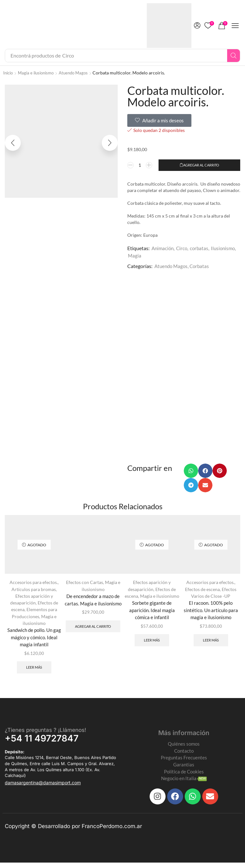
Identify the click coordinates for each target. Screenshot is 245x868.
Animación (163, 248)
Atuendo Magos (79, 73)
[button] (197, 26)
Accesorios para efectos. (34, 584)
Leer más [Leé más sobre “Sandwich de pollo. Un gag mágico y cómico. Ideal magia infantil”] (34, 670)
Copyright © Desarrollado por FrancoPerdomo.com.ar (73, 832)
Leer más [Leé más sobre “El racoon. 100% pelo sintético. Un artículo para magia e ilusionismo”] (211, 643)
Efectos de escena (202, 591)
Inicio (9, 73)
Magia (135, 255)
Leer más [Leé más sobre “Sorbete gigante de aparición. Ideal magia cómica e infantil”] (152, 643)
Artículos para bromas (34, 591)
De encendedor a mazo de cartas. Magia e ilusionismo (93, 601)
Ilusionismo (226, 248)
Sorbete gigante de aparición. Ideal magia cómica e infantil (152, 612)
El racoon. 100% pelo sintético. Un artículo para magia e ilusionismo (211, 612)
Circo (184, 248)
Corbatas (202, 266)
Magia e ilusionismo (39, 73)
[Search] (234, 56)
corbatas (202, 248)
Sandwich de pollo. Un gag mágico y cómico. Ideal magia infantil (34, 639)
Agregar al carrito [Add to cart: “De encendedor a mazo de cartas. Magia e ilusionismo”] (93, 631)
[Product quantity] (140, 165)
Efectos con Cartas (85, 584)
